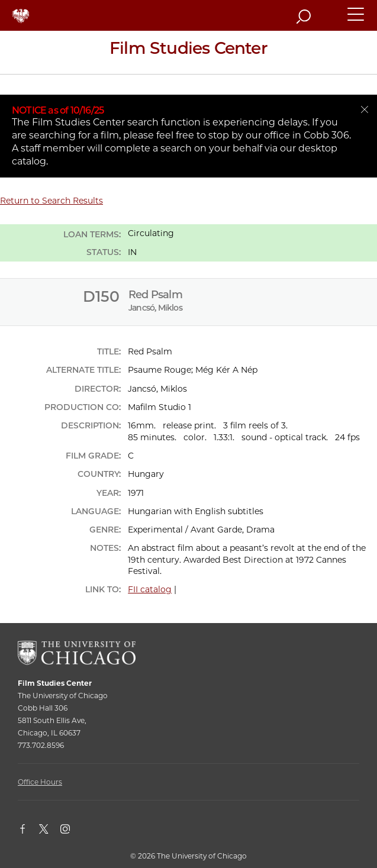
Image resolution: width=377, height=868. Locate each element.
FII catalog (150, 589)
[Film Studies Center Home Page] (188, 52)
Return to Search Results (51, 201)
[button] (356, 20)
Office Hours (40, 782)
